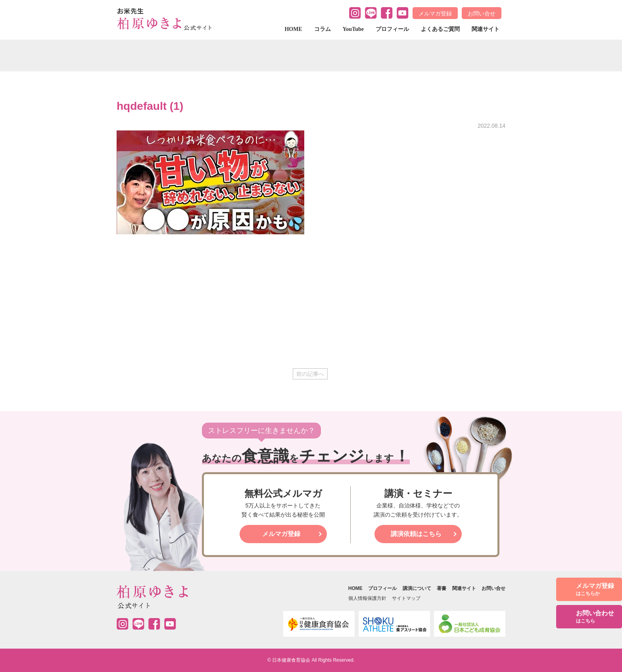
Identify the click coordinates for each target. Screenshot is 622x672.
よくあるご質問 (440, 29)
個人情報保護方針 (367, 598)
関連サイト (486, 29)
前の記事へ (310, 374)
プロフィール (392, 29)
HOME (293, 29)
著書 (442, 588)
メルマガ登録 (435, 13)
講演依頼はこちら (416, 534)
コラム (323, 29)
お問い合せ (482, 13)
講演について (417, 588)
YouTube (353, 29)
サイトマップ (406, 598)
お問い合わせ (595, 617)
